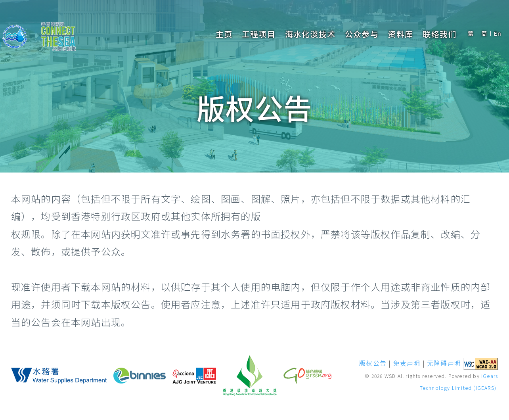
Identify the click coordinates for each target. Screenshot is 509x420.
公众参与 (362, 34)
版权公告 (373, 363)
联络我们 (439, 34)
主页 (224, 34)
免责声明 (407, 363)
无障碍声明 (444, 363)
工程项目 (259, 34)
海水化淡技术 (310, 34)
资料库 (401, 34)
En (498, 33)
